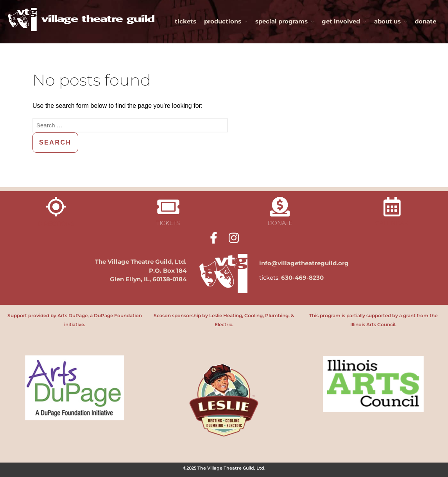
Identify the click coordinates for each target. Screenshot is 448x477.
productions (223, 21)
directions (56, 224)
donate (426, 21)
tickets (185, 21)
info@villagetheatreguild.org (304, 263)
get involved (341, 21)
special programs (281, 21)
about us (387, 21)
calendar (392, 223)
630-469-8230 (302, 278)
